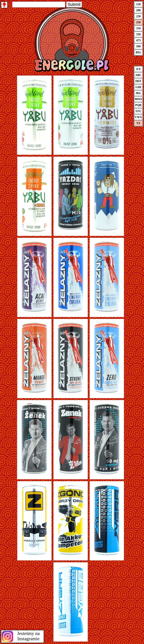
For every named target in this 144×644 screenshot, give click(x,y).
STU (138, 111)
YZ (138, 123)
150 (138, 4)
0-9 (138, 69)
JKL (138, 93)
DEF (138, 81)
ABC (138, 75)
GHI (138, 87)
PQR (138, 105)
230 (138, 16)
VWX (138, 117)
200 (138, 10)
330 (138, 34)
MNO (138, 99)
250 (138, 22)
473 (138, 40)
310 (138, 28)
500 (138, 46)
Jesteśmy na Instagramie (28, 636)
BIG (138, 52)
